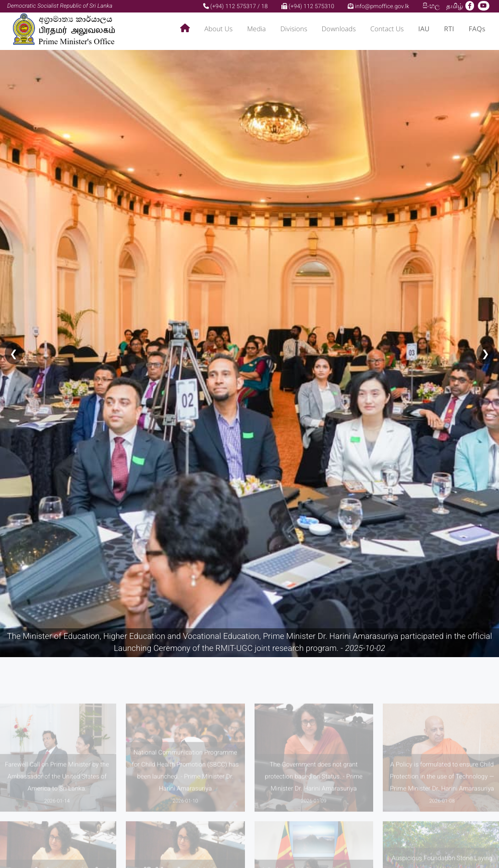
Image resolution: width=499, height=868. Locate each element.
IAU (424, 29)
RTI (449, 29)
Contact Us (387, 29)
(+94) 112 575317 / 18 (236, 6)
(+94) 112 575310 (308, 6)
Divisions (294, 29)
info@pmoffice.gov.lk (378, 6)
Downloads (339, 29)
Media (256, 29)
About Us (218, 29)
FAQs (477, 29)
